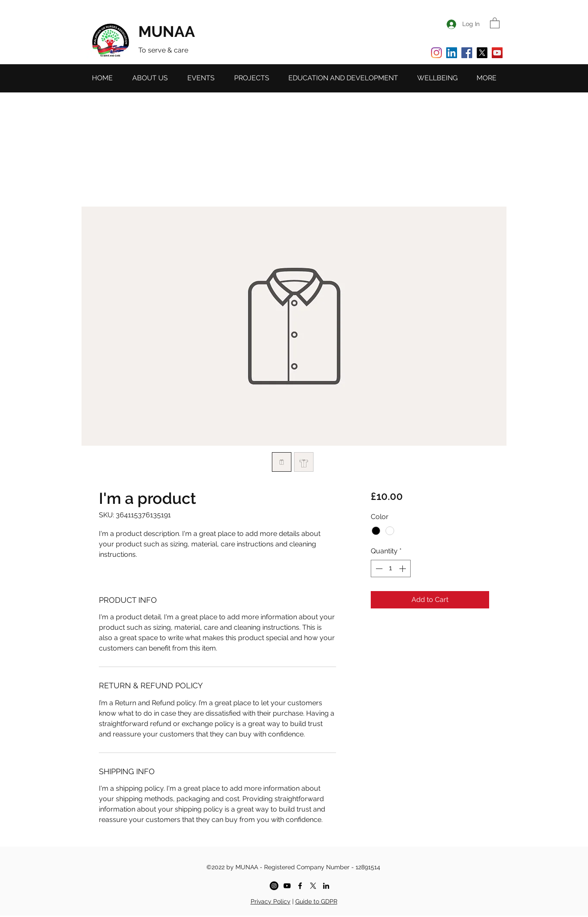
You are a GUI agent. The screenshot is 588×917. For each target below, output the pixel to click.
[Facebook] (467, 53)
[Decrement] (378, 569)
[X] (482, 53)
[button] (495, 23)
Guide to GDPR (316, 901)
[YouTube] (497, 53)
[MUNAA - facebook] (300, 886)
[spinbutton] (391, 569)
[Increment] (403, 569)
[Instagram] (436, 53)
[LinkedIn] (452, 53)
